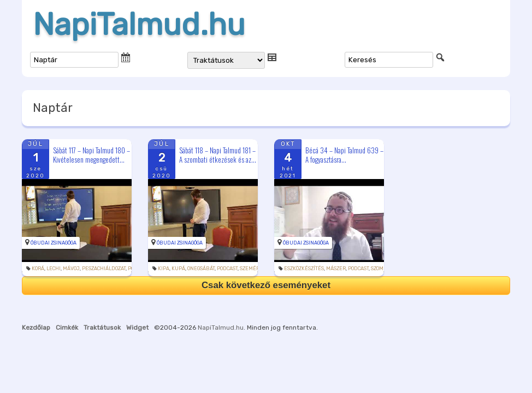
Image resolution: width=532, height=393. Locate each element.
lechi (54, 269)
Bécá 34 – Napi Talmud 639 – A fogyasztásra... (344, 155)
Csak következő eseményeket (266, 285)
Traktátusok (102, 327)
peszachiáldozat (104, 269)
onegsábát (201, 269)
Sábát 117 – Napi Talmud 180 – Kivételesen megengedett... (91, 155)
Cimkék (67, 327)
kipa (164, 269)
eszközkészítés (304, 269)
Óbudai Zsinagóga (54, 243)
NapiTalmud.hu (139, 25)
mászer (336, 269)
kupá (178, 269)
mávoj (71, 269)
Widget (137, 327)
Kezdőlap (36, 327)
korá (38, 269)
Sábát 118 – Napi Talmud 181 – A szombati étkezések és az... (218, 155)
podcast (227, 269)
